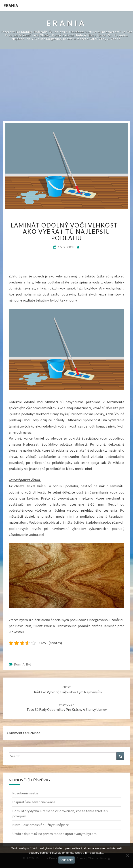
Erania (11, 5)
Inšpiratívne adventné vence (34, 802)
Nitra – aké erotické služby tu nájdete (41, 825)
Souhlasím (66, 860)
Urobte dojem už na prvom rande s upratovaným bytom (54, 834)
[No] (127, 856)
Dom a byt (23, 664)
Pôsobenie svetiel (26, 793)
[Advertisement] (67, 87)
